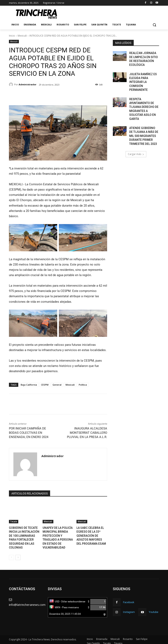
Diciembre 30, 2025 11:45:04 (65, 611)
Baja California (29, 385)
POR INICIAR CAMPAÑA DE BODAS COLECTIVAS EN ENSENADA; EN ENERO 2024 (29, 433)
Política (83, 385)
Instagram (128, 608)
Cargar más (136, 133)
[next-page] (18, 554)
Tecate (14, 521)
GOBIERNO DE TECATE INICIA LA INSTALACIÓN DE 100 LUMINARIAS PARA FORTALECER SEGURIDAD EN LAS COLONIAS (24, 534)
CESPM (45, 385)
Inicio (12, 36)
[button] (154, 25)
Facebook (128, 599)
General (57, 385)
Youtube (152, 608)
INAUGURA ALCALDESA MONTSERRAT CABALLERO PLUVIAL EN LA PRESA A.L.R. (87, 433)
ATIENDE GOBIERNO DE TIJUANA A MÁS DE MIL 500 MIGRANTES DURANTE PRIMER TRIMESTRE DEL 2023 (143, 117)
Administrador (27, 84)
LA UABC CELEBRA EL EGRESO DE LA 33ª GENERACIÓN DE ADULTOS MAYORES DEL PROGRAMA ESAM (92, 534)
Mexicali (22, 36)
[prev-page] (11, 554)
